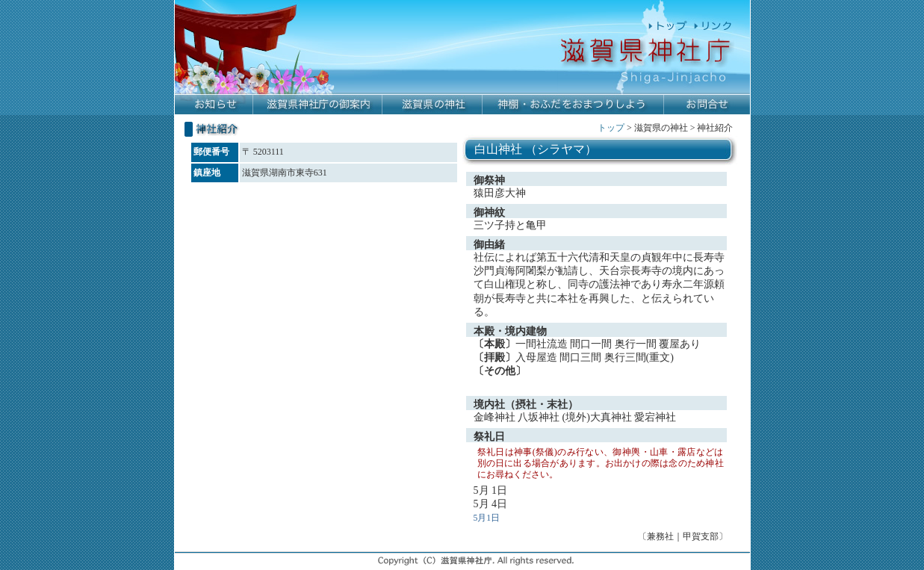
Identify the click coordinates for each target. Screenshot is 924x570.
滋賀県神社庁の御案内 (318, 105)
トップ (611, 128)
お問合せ (707, 105)
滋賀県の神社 (432, 105)
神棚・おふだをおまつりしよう (573, 105)
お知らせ (214, 105)
